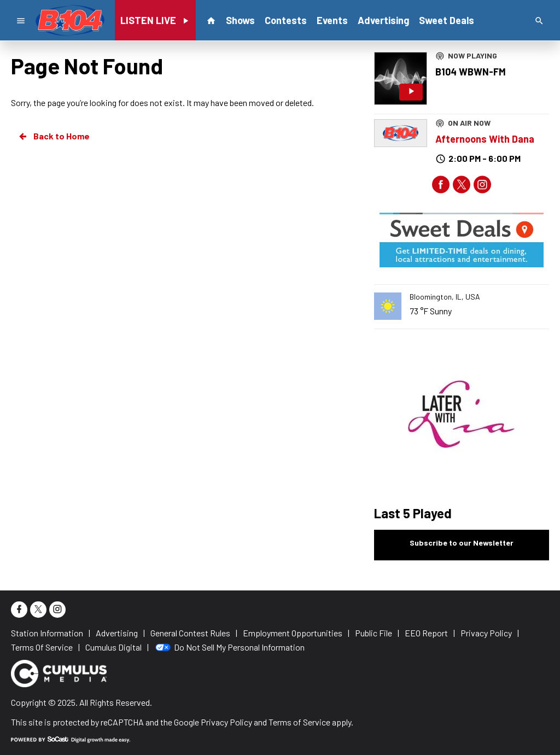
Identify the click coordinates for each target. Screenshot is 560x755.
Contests (286, 20)
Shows (240, 20)
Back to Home (54, 136)
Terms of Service (299, 722)
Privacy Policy (226, 722)
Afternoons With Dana (485, 139)
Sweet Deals (447, 20)
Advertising (383, 20)
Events (332, 20)
